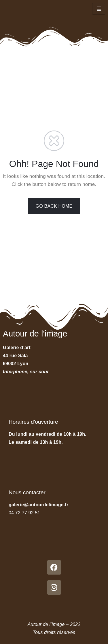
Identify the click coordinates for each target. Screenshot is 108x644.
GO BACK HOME (54, 206)
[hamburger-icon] (99, 9)
